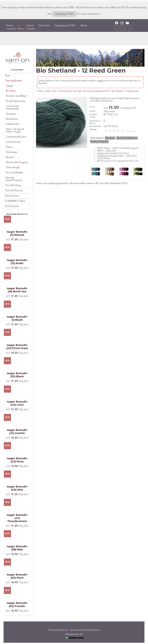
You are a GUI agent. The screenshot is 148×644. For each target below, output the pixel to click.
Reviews (110, 138)
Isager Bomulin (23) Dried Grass (17, 347)
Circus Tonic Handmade (13, 108)
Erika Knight (13, 168)
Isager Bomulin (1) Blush (17, 318)
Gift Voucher (12, 206)
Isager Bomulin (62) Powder (17, 605)
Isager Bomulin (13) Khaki (17, 262)
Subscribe (44, 26)
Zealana (11, 114)
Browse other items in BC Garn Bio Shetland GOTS (99, 183)
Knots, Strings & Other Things (15, 131)
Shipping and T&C (65, 26)
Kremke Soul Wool (16, 96)
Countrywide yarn (16, 137)
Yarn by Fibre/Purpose (14, 179)
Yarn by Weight (14, 173)
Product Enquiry (99, 142)
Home (9, 26)
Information (97, 138)
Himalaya (12, 152)
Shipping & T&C (64, 14)
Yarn (8, 76)
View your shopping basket (52, 183)
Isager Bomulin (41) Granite (17, 432)
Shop (20, 26)
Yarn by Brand (14, 81)
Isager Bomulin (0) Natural (17, 233)
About (84, 26)
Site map (74, 630)
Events (30, 26)
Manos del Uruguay (17, 162)
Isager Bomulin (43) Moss (17, 460)
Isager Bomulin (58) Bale (17, 548)
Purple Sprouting (16, 101)
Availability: (95, 126)
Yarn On (64, 630)
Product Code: (93, 116)
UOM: (92, 111)
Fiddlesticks (13, 124)
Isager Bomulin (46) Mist (17, 488)
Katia (9, 147)
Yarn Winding (13, 185)
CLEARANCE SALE (15, 201)
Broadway (12, 119)
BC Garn (11, 91)
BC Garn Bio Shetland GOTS (97, 91)
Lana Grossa (13, 142)
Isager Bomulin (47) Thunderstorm (17, 518)
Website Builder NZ (74, 634)
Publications (12, 196)
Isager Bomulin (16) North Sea (17, 290)
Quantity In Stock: (95, 122)
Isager (10, 86)
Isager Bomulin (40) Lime (17, 403)
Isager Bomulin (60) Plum (17, 576)
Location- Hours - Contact (21, 29)
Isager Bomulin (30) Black (17, 375)
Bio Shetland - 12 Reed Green (125, 91)
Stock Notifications (127, 138)
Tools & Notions (14, 191)
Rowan (10, 157)
